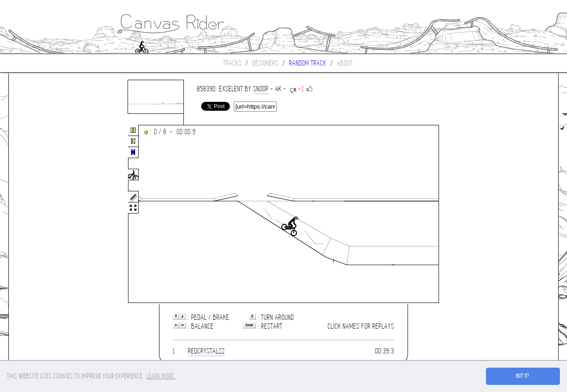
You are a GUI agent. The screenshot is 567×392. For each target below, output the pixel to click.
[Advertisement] (46, 214)
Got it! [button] (523, 376)
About (345, 63)
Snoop (261, 89)
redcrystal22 (207, 351)
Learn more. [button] (161, 376)
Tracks (233, 63)
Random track (308, 63)
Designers (266, 63)
